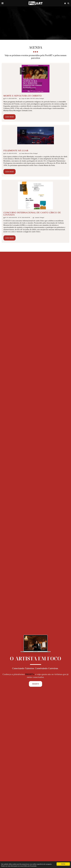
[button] (2, 3)
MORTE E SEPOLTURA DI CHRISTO (23, 96)
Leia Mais (9, 117)
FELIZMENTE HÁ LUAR (16, 151)
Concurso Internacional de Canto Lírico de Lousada (32, 214)
